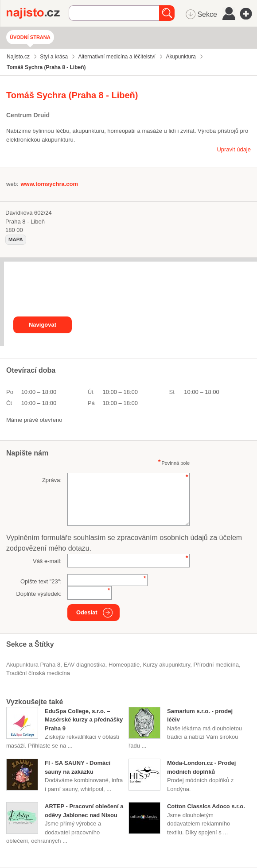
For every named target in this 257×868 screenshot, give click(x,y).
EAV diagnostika (84, 665)
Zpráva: (52, 480)
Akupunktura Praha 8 (33, 665)
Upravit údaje (234, 149)
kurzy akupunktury (166, 665)
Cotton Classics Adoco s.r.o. (206, 806)
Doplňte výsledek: (39, 594)
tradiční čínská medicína (38, 673)
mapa (16, 239)
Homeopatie (124, 665)
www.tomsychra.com (49, 184)
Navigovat (43, 325)
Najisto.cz (38, 13)
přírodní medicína (216, 665)
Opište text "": (41, 581)
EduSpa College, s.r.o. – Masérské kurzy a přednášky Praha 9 (84, 720)
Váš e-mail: (47, 561)
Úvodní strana (30, 37)
